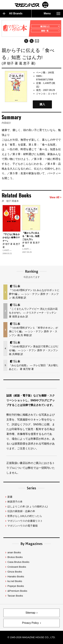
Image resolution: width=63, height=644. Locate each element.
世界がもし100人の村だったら (25, 516)
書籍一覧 (50, 31)
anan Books (14, 552)
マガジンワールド (32, 5)
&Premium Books (17, 591)
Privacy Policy (30, 623)
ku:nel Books (15, 581)
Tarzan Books (15, 596)
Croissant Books (17, 567)
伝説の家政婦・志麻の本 (21, 511)
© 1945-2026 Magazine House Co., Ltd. (32, 637)
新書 (10, 497)
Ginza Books (15, 572)
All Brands (13, 14)
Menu (52, 14)
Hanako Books (16, 576)
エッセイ (53, 94)
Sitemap (30, 613)
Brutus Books (15, 557)
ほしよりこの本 (27, 506)
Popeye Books (16, 586)
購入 (42, 104)
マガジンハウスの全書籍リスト (25, 521)
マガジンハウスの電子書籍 (23, 526)
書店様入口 (50, 26)
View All (55, 197)
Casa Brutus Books (18, 562)
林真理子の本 (15, 502)
